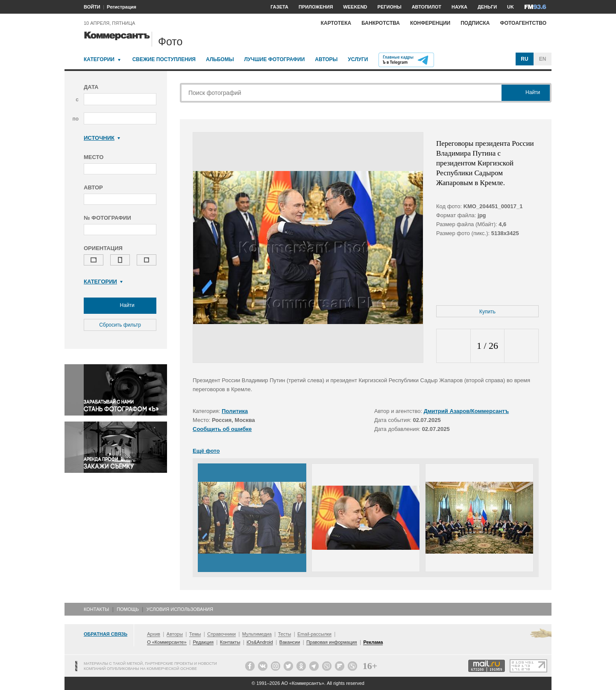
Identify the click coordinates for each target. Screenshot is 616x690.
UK (510, 7)
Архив (154, 634)
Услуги (358, 59)
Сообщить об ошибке (222, 429)
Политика (235, 411)
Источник (102, 138)
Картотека (336, 23)
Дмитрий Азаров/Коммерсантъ (466, 411)
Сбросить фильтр (120, 325)
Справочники (221, 634)
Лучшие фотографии (274, 59)
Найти (120, 306)
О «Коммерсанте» (167, 642)
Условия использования (180, 609)
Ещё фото (206, 451)
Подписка (475, 23)
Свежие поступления (164, 59)
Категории (99, 59)
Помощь (128, 609)
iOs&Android (260, 642)
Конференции (430, 23)
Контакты (96, 609)
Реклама (373, 642)
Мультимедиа (257, 634)
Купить (487, 312)
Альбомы (220, 59)
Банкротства (381, 23)
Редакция (203, 642)
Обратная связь (106, 634)
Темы (195, 634)
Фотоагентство (523, 23)
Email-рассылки (314, 634)
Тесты (285, 634)
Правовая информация (331, 642)
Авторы (326, 59)
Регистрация (122, 7)
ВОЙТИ (92, 7)
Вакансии (290, 642)
